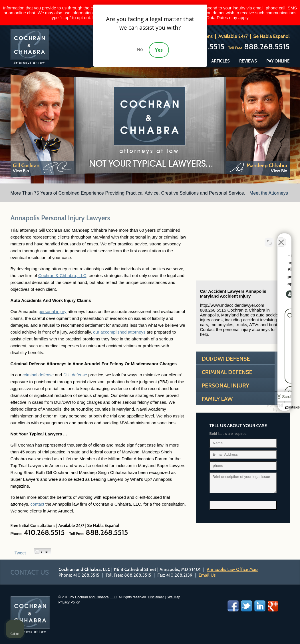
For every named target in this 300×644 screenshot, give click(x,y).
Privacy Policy (69, 602)
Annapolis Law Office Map (232, 570)
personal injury (53, 311)
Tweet (20, 553)
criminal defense (38, 375)
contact (37, 504)
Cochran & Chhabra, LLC (62, 275)
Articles (220, 61)
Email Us (207, 575)
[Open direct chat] (269, 240)
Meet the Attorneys (269, 193)
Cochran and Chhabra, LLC (96, 597)
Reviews (248, 61)
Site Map (173, 597)
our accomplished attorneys (119, 332)
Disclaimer (156, 597)
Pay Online (278, 61)
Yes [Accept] (159, 50)
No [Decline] (140, 49)
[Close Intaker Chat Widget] (281, 240)
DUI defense (75, 375)
